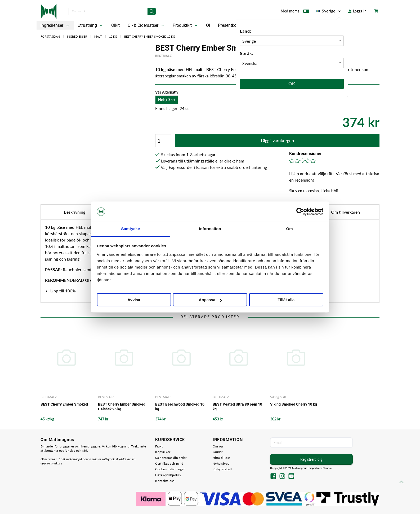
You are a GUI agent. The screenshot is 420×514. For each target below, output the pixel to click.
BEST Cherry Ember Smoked (64, 404)
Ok (292, 84)
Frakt (159, 446)
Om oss (218, 446)
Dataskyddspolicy (168, 475)
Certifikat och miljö (169, 464)
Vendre (328, 468)
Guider (218, 452)
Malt (98, 36)
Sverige (329, 11)
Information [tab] (210, 229)
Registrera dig (311, 459)
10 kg (113, 36)
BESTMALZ (163, 56)
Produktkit (186, 25)
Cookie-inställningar (170, 469)
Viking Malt (278, 397)
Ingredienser (55, 25)
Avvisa (134, 300)
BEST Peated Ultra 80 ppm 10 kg (237, 407)
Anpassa (210, 300)
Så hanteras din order (171, 458)
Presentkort (229, 25)
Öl (208, 25)
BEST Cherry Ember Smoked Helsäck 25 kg (122, 407)
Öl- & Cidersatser (146, 25)
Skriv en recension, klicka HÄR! (314, 191)
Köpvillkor (163, 452)
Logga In (357, 11)
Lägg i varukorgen (277, 140)
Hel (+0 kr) (166, 100)
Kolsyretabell (222, 469)
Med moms (295, 12)
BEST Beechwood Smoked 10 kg (180, 407)
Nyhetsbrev (221, 464)
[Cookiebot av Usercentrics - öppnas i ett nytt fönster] (300, 212)
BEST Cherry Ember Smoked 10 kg (150, 36)
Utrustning (91, 25)
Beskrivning (75, 212)
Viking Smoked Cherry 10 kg (294, 404)
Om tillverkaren (345, 212)
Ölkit (115, 25)
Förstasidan (50, 36)
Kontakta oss (165, 481)
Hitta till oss (221, 458)
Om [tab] (289, 229)
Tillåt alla (286, 300)
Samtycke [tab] (131, 229)
